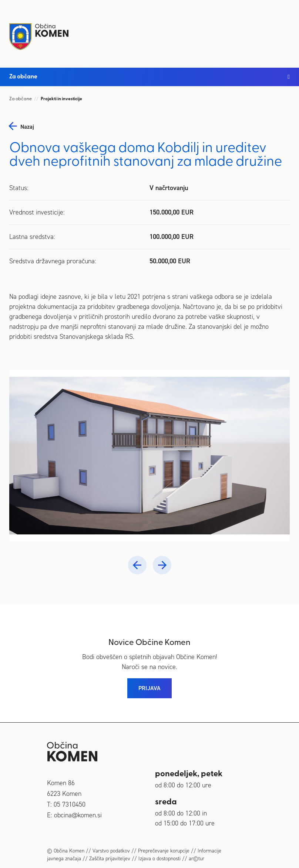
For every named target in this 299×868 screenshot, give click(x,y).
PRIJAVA (149, 688)
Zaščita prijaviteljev (110, 859)
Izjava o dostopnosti (159, 859)
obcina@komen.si (78, 815)
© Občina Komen (66, 851)
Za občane (21, 99)
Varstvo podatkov (111, 851)
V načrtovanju (169, 188)
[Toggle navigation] (282, 30)
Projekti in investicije (61, 99)
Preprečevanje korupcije (164, 851)
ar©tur (196, 859)
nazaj (27, 127)
